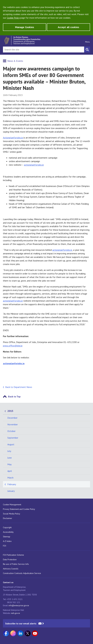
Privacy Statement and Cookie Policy (19, 509)
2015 (10, 411)
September (13, 438)
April (10, 471)
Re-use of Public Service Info (16, 564)
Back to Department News (19, 387)
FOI (5, 546)
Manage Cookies (25, 27)
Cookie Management (12, 505)
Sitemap (7, 537)
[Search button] (87, 50)
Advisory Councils (11, 569)
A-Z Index (7, 541)
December (12, 418)
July (9, 451)
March (10, 478)
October (11, 431)
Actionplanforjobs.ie (13, 138)
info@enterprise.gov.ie (19, 605)
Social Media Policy (12, 514)
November (13, 424)
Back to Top (14, 396)
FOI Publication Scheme (13, 555)
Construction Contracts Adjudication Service (22, 573)
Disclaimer (8, 518)
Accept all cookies (68, 27)
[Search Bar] (44, 50)
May (9, 464)
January (11, 491)
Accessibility (8, 532)
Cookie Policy (13, 18)
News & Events (15, 61)
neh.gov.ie (15, 613)
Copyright (7, 527)
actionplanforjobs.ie (34, 165)
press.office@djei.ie (13, 346)
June (10, 458)
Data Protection (10, 559)
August (11, 444)
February (12, 484)
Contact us (8, 582)
